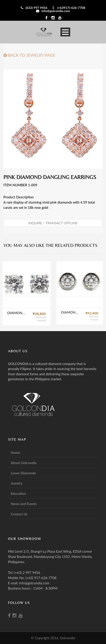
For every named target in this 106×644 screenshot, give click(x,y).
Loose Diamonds (23, 473)
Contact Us (19, 514)
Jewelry (17, 483)
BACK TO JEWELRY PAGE (29, 55)
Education (18, 493)
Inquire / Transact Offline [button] (53, 223)
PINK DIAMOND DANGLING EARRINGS (50, 177)
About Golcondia (23, 463)
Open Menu (65, 32)
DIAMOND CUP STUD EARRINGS (75, 305)
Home (15, 452)
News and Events (24, 504)
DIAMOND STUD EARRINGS (18, 311)
